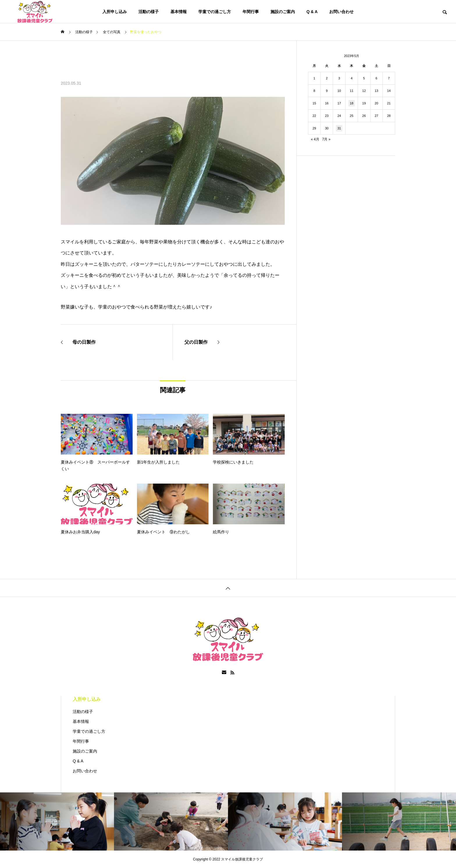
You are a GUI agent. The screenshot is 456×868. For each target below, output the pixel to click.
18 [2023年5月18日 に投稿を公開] (352, 103)
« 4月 (315, 139)
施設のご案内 (283, 12)
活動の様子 (149, 12)
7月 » (326, 139)
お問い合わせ (341, 12)
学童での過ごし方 (215, 12)
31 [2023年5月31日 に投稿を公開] (339, 128)
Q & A (312, 12)
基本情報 (179, 12)
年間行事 (251, 12)
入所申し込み (115, 12)
